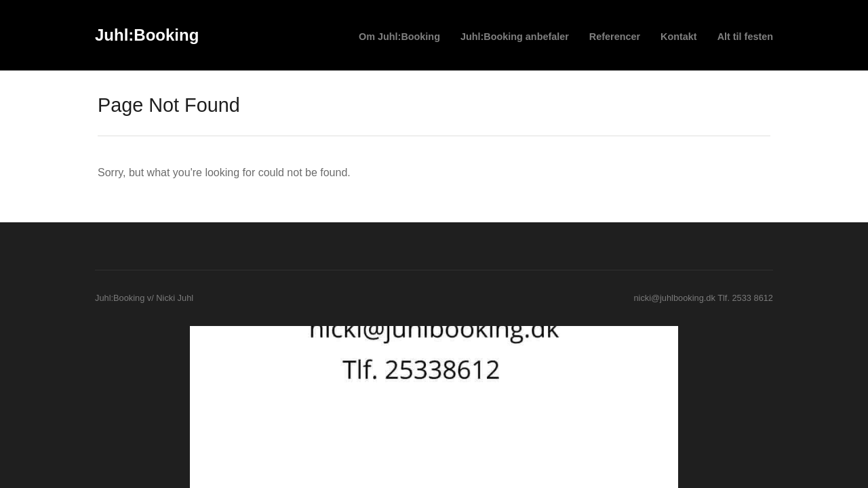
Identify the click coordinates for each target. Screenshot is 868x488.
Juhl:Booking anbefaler (515, 37)
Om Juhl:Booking (399, 37)
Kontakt (679, 37)
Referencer (615, 37)
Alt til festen (745, 37)
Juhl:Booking (147, 35)
